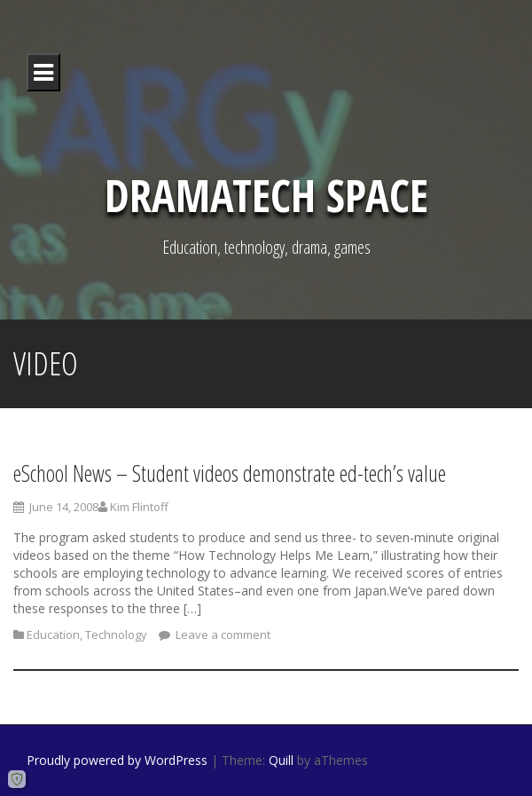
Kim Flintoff (139, 511)
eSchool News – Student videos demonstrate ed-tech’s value (230, 477)
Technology (116, 639)
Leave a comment (222, 639)
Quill (281, 760)
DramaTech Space (266, 195)
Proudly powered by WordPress (117, 760)
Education (53, 639)
